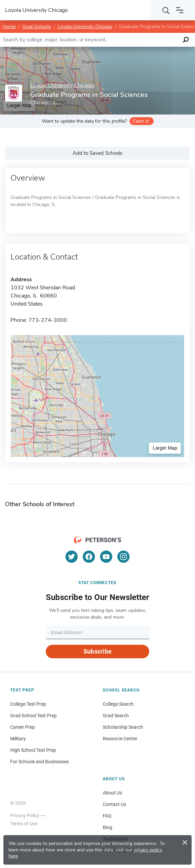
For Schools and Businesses (40, 762)
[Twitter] (72, 557)
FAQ (107, 816)
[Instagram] (123, 557)
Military (18, 739)
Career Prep (23, 727)
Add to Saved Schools (97, 153)
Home (9, 27)
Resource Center (120, 739)
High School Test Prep (33, 750)
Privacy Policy (25, 815)
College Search (118, 704)
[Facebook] (89, 557)
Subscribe (97, 651)
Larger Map (165, 448)
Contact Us (114, 804)
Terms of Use (24, 824)
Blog (108, 827)
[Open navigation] (180, 10)
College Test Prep (28, 704)
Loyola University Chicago (85, 27)
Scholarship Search (123, 727)
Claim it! (141, 121)
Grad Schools (37, 27)
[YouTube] (106, 557)
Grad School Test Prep (33, 716)
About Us (112, 793)
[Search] (166, 10)
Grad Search (116, 716)
